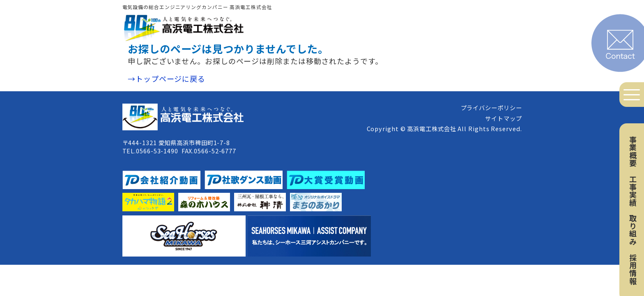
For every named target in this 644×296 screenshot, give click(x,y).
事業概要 (633, 151)
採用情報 (633, 269)
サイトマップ (503, 118)
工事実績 (633, 191)
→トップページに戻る (167, 79)
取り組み (633, 230)
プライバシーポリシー (491, 108)
